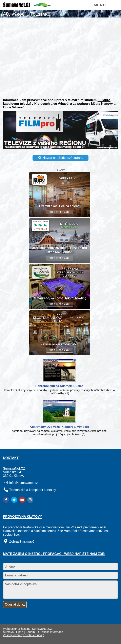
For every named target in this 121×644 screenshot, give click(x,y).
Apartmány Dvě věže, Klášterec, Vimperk (59, 427)
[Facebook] (6, 500)
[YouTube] (22, 500)
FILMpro (104, 100)
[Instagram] (30, 500)
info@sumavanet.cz (24, 483)
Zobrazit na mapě (22, 542)
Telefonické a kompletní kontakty (33, 490)
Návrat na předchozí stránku (63, 158)
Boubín (30, 632)
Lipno (20, 632)
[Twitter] (14, 500)
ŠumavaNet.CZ (42, 629)
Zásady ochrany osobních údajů (24, 635)
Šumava (8, 632)
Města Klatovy (102, 104)
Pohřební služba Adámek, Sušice (59, 386)
